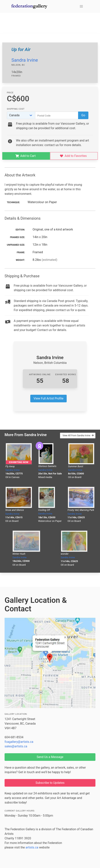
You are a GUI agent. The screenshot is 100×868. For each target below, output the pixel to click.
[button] (81, 6)
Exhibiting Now (19, 462)
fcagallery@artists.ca (19, 742)
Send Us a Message (50, 757)
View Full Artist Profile (48, 398)
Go (83, 115)
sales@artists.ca (16, 746)
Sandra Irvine (25, 60)
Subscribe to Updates (50, 783)
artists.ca (32, 847)
